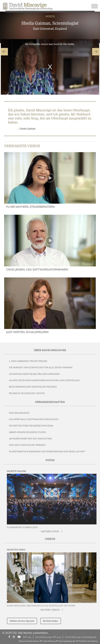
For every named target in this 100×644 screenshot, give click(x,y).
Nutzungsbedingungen (67, 641)
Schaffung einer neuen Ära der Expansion (34, 374)
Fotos (50, 460)
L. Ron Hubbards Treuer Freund (28, 361)
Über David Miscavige (50, 350)
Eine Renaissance (19, 413)
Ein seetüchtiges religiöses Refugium (31, 426)
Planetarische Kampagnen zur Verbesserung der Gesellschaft (47, 451)
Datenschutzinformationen (29, 641)
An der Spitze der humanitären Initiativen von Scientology (44, 380)
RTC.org (27, 637)
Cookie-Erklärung (49, 641)
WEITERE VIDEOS (50, 610)
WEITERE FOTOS (50, 531)
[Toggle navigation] (95, 6)
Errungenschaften (50, 402)
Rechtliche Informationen (88, 641)
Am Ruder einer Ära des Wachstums (30, 439)
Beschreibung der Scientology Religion (33, 387)
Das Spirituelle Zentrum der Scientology (34, 419)
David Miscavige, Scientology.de (81, 637)
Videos (50, 539)
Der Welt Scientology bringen (27, 445)
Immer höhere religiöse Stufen (28, 432)
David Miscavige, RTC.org (48, 637)
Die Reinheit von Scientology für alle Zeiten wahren (41, 367)
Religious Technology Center (27, 393)
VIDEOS (50, 16)
